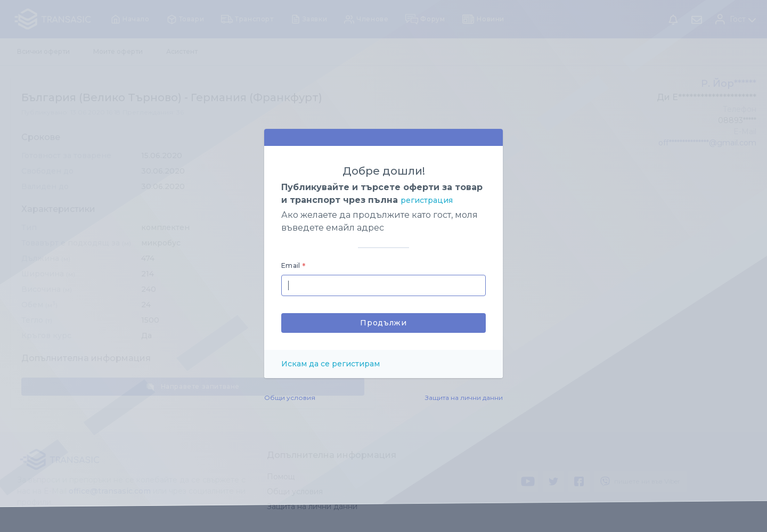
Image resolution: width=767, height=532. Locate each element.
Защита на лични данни (464, 398)
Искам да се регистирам (331, 364)
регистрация (427, 200)
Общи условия (290, 398)
